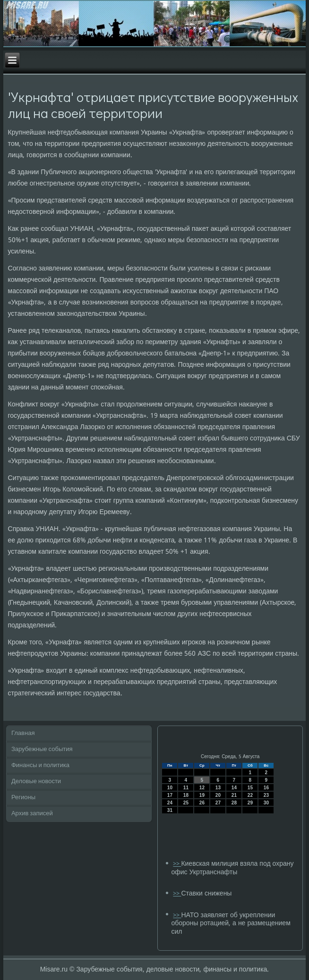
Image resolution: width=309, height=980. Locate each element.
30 (266, 803)
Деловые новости (36, 781)
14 (234, 788)
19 (202, 795)
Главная (23, 733)
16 (266, 788)
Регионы (23, 798)
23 (266, 795)
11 (186, 788)
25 (186, 803)
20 (218, 795)
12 (202, 788)
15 (250, 788)
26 (202, 803)
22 (250, 795)
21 (234, 795)
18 (186, 795)
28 (234, 803)
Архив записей (32, 814)
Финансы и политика (40, 765)
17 (170, 795)
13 (218, 788)
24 (170, 803)
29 (250, 803)
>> (177, 864)
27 (218, 803)
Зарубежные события (42, 749)
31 (170, 810)
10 (170, 788)
